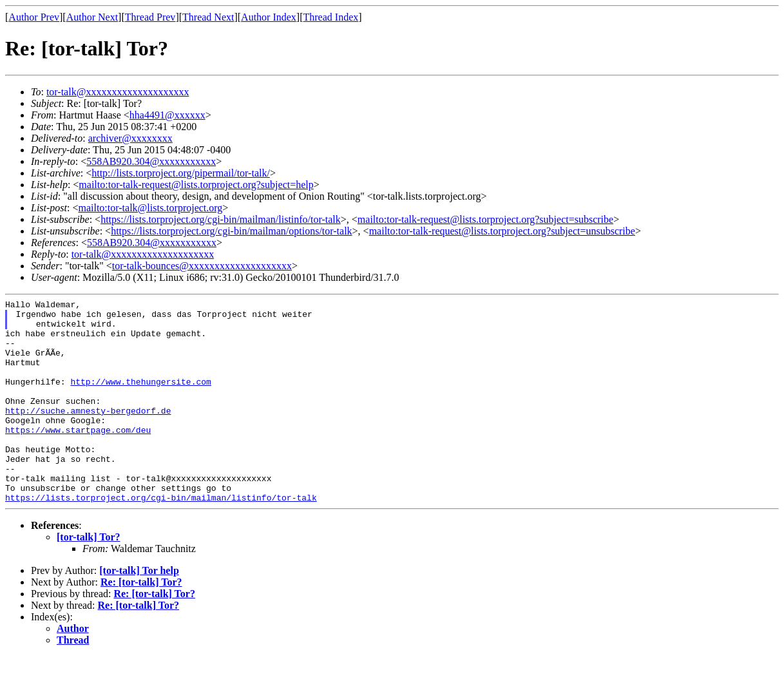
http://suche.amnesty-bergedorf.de (88, 434)
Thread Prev (150, 17)
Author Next (92, 17)
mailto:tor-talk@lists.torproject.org (150, 208)
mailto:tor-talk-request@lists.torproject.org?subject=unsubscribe (502, 231)
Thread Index (331, 17)
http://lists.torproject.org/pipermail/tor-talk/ (181, 173)
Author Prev (34, 17)
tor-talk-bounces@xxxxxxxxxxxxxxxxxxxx (202, 266)
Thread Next (208, 17)
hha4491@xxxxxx (167, 115)
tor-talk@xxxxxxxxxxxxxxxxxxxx (118, 92)
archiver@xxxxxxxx (130, 138)
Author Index (269, 17)
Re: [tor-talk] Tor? (141, 623)
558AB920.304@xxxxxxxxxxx (151, 161)
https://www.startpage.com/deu (78, 457)
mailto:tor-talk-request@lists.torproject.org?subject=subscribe (485, 219)
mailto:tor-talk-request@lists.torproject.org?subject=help (196, 185)
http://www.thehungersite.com (140, 399)
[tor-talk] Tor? (89, 578)
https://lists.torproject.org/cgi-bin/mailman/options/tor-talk (231, 231)
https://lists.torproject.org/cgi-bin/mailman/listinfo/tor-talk (221, 219)
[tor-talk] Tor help (139, 611)
